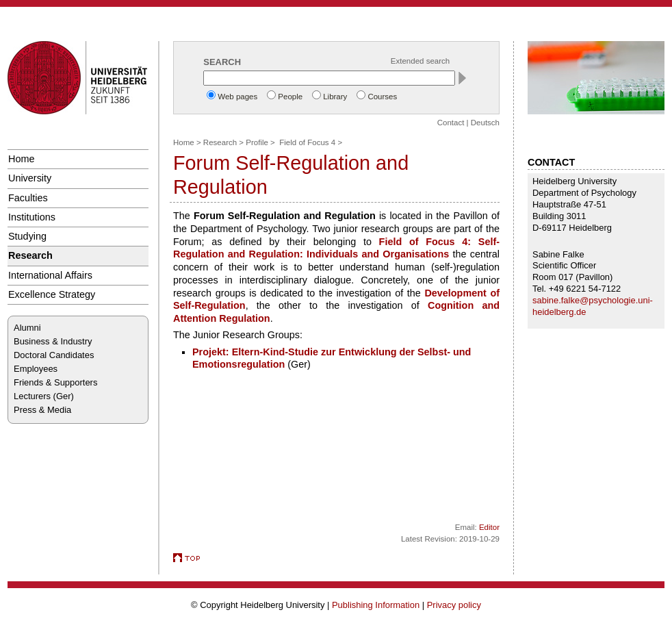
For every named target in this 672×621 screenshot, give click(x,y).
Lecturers (32, 396)
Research (30, 255)
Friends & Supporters (55, 382)
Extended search (420, 61)
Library (335, 97)
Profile (257, 142)
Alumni (27, 328)
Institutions (32, 217)
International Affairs (50, 275)
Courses (382, 97)
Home (21, 159)
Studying (27, 236)
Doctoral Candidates (54, 355)
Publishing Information (376, 605)
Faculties (28, 198)
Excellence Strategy (52, 294)
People (290, 97)
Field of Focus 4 (307, 142)
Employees (36, 369)
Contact (451, 123)
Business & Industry (53, 341)
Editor (489, 527)
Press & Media (42, 410)
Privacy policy (454, 605)
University (30, 178)
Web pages (237, 97)
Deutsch (485, 123)
